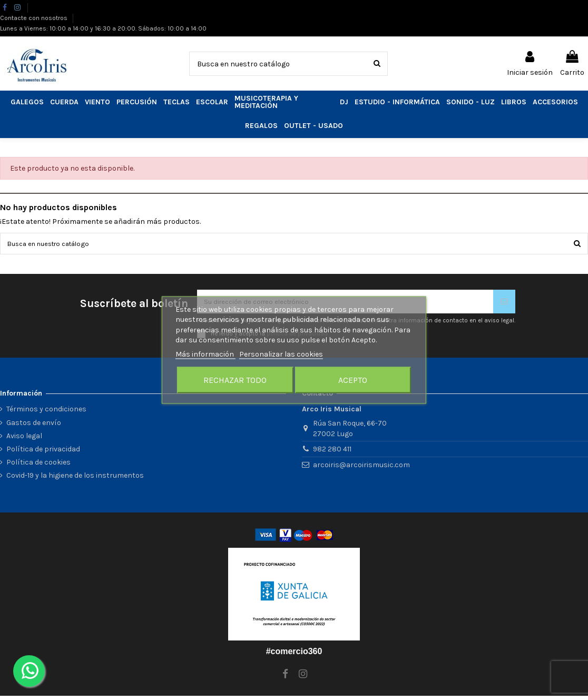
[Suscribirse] (504, 305)
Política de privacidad (43, 453)
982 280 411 (332, 454)
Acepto (353, 380)
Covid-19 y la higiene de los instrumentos (75, 480)
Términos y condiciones (46, 414)
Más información (205, 354)
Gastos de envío (34, 427)
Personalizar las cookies (281, 354)
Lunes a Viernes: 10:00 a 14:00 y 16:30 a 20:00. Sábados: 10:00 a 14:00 (103, 28)
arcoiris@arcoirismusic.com (361, 470)
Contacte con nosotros (35, 18)
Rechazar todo (235, 380)
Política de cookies (38, 467)
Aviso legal (24, 440)
